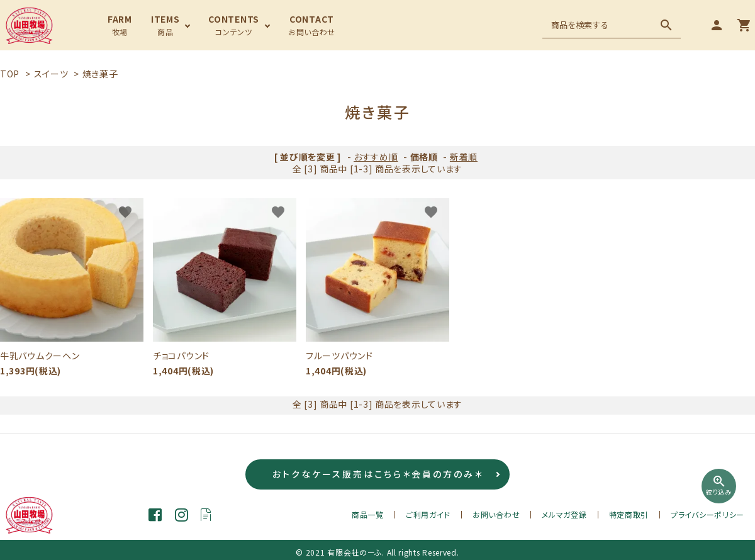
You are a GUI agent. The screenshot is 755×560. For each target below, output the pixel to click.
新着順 (464, 157)
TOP (10, 74)
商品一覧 (368, 514)
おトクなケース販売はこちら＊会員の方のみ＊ (378, 474)
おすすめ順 (376, 157)
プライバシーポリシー (707, 514)
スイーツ (51, 74)
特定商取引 (629, 514)
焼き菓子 (100, 74)
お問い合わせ (496, 514)
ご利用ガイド (428, 514)
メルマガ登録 (564, 514)
